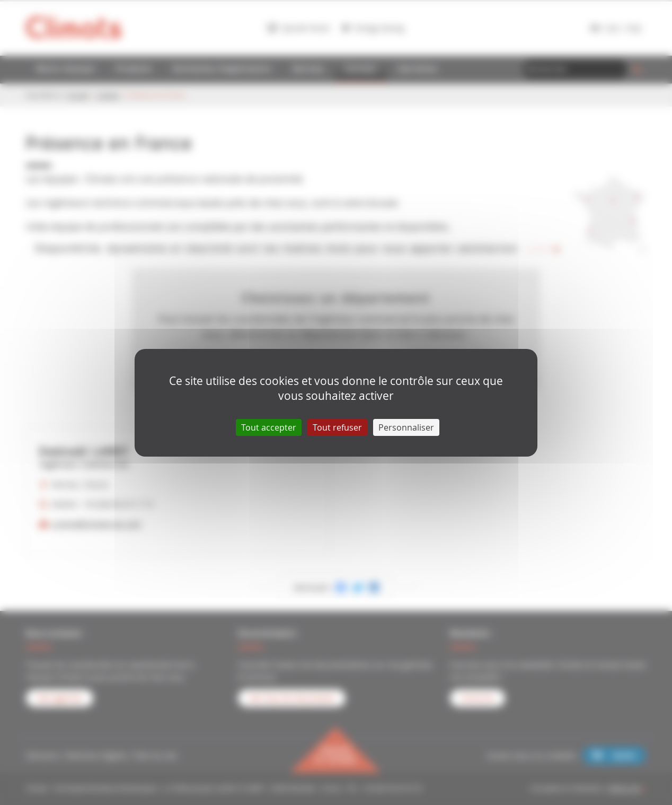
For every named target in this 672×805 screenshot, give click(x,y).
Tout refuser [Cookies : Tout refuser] (337, 427)
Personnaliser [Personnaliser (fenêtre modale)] (406, 427)
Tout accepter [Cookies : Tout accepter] (269, 427)
